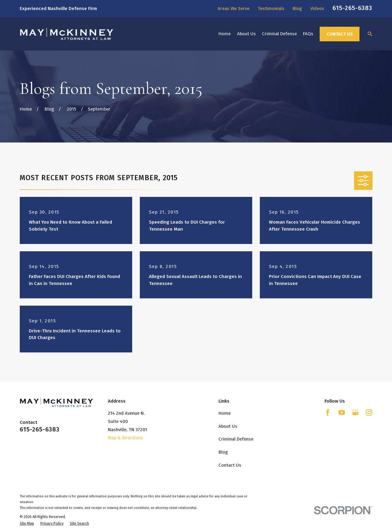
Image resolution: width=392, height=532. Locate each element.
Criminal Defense (236, 439)
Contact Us (340, 34)
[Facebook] (328, 412)
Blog (297, 9)
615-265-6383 (352, 8)
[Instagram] (369, 412)
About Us (228, 426)
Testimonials (271, 9)
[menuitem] (27, 524)
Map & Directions (126, 438)
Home (225, 413)
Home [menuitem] (225, 34)
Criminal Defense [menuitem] (279, 34)
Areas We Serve (234, 9)
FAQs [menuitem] (308, 34)
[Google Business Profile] (355, 412)
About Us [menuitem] (246, 34)
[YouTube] (342, 412)
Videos (317, 9)
